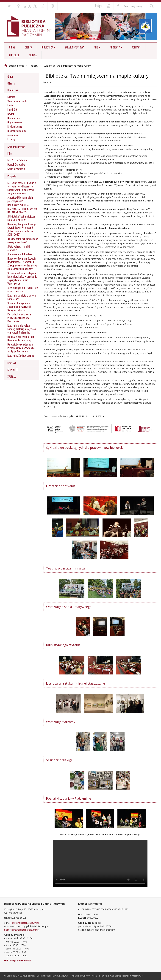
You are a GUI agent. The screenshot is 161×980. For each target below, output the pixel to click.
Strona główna (17, 66)
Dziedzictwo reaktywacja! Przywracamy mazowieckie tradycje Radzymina (21, 348)
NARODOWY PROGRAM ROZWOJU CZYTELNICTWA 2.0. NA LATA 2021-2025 (22, 209)
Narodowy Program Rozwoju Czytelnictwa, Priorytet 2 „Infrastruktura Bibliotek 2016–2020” (22, 229)
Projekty (116, 47)
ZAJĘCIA (33, 55)
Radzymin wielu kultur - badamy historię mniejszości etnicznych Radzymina (22, 329)
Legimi (11, 105)
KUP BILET (14, 55)
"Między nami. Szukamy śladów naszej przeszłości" (23, 241)
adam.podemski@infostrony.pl (129, 976)
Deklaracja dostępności (17, 961)
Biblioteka (48, 47)
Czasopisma (14, 118)
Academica (13, 135)
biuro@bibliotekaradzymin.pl (26, 923)
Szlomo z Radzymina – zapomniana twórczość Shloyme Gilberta (19, 307)
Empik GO (12, 110)
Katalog (11, 97)
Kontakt (136, 47)
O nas (12, 47)
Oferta (28, 47)
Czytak (11, 114)
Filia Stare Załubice (17, 160)
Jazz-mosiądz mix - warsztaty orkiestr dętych (23, 289)
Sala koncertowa (74, 47)
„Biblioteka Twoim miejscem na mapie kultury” (68, 66)
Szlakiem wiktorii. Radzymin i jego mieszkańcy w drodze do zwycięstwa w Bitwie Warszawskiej (22, 278)
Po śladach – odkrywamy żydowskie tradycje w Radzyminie (20, 318)
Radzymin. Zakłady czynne (21, 356)
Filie (97, 47)
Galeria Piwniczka (16, 169)
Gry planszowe (15, 122)
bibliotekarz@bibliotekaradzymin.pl (22, 930)
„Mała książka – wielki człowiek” (19, 248)
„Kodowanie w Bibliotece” (20, 254)
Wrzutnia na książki (17, 101)
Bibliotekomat (15, 127)
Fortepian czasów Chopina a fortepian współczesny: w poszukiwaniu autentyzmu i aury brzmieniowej (22, 188)
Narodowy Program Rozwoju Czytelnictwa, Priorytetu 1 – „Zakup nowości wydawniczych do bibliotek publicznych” (23, 264)
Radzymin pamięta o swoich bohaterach (22, 297)
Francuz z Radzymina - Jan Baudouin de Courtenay (21, 338)
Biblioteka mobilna (17, 131)
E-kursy (11, 139)
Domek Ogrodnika (16, 164)
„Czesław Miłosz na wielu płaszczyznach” (20, 199)
